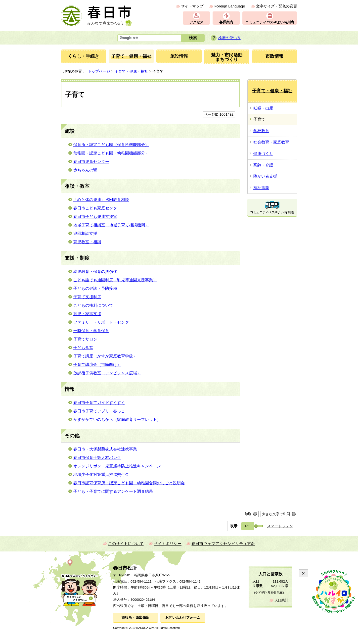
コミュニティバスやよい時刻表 (270, 22)
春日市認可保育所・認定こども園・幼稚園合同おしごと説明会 (129, 483)
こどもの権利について (93, 305)
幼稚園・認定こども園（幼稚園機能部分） (111, 153)
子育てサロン (85, 339)
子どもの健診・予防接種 (95, 288)
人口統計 (281, 600)
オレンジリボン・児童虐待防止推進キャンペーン (117, 466)
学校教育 (261, 131)
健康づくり (263, 154)
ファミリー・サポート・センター (103, 322)
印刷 (248, 514)
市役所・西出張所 (135, 618)
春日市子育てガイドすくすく (99, 403)
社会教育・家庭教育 (271, 142)
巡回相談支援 (85, 233)
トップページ (99, 71)
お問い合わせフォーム (183, 618)
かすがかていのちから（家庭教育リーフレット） (117, 420)
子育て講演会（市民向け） (97, 365)
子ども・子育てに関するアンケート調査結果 (113, 491)
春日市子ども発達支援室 (95, 217)
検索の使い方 (229, 38)
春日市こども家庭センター (97, 208)
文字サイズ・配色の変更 (277, 6)
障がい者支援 (265, 176)
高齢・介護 (263, 165)
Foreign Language (230, 6)
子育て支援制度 (87, 297)
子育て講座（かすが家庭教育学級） (105, 356)
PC (248, 526)
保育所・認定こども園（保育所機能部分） (111, 145)
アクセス (196, 22)
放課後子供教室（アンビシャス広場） (107, 373)
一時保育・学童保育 (91, 331)
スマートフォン (280, 526)
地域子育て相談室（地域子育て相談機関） (111, 225)
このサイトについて (126, 544)
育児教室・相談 (87, 242)
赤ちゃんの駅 (85, 170)
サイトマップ (192, 6)
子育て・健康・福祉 (131, 71)
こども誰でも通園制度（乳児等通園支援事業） (115, 280)
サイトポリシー (168, 544)
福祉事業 (261, 188)
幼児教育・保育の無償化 (95, 272)
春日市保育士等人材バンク (97, 458)
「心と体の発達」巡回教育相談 (101, 200)
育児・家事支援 (87, 314)
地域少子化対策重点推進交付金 (101, 474)
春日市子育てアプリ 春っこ (99, 411)
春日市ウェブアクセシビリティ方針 (223, 544)
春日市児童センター (91, 162)
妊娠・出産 (263, 108)
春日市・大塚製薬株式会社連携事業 (105, 449)
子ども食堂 (83, 348)
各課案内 (226, 22)
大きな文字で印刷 (276, 514)
